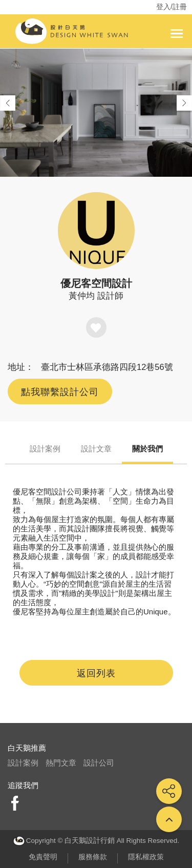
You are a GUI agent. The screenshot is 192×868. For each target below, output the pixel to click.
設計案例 (45, 449)
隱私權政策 (146, 857)
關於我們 (147, 449)
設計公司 (99, 763)
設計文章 (96, 449)
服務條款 (93, 857)
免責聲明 (43, 857)
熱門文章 (61, 763)
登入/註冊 (172, 7)
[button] (184, 103)
